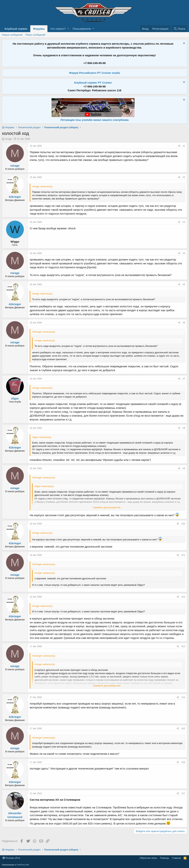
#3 (184, 222)
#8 (184, 428)
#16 (183, 762)
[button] (68, 29)
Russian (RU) (11, 858)
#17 (183, 793)
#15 (183, 729)
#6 (184, 323)
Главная (176, 858)
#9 (184, 468)
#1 (184, 146)
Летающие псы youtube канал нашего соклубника (94, 120)
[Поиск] (179, 29)
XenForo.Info (23, 865)
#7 (184, 379)
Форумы (39, 29)
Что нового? (58, 29)
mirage (8, 139)
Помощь (164, 858)
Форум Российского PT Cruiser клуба (94, 73)
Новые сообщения (12, 35)
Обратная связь (148, 858)
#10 (183, 524)
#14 (183, 697)
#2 (184, 177)
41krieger (15, 197)
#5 (184, 284)
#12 (183, 597)
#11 (183, 555)
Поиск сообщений (35, 35)
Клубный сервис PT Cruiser (93, 83)
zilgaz (15, 398)
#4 (184, 253)
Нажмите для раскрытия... (108, 507)
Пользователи (82, 29)
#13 (183, 646)
